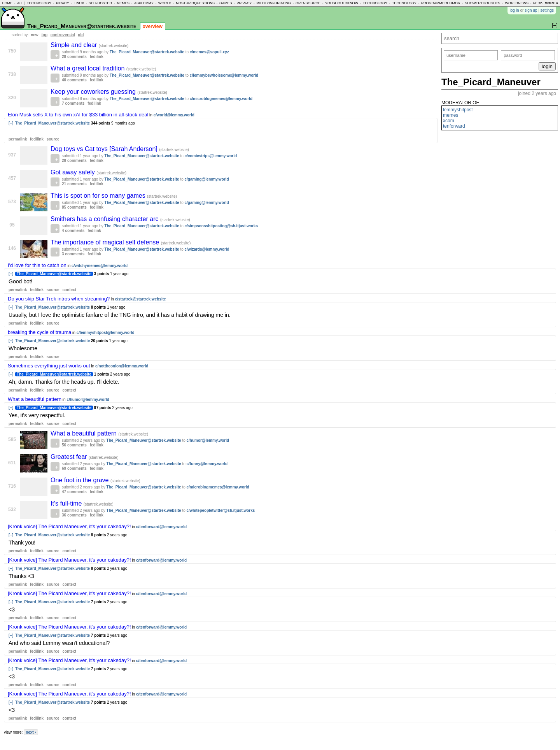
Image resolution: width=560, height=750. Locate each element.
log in (514, 10)
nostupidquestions (195, 3)
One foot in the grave (80, 480)
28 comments (74, 57)
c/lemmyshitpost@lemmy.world (106, 333)
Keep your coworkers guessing (94, 92)
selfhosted (100, 3)
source (53, 139)
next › (31, 732)
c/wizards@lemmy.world (207, 249)
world (165, 3)
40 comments (74, 80)
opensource (308, 3)
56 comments (74, 445)
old (81, 35)
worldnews (517, 3)
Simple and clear (75, 45)
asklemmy (144, 3)
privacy (244, 3)
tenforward (454, 126)
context (69, 290)
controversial (63, 35)
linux (79, 3)
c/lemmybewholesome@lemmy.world (224, 75)
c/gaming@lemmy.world (207, 179)
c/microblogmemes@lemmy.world (221, 99)
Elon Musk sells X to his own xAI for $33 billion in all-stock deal (78, 115)
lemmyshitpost (458, 110)
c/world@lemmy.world (174, 115)
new (34, 35)
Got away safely (73, 172)
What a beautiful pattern (35, 399)
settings (547, 10)
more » (551, 3)
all (20, 3)
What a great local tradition (88, 68)
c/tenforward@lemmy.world (161, 527)
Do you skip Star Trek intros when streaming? (59, 299)
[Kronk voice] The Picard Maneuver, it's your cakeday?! (69, 526)
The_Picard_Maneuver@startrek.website (82, 26)
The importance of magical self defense (106, 242)
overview (153, 26)
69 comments (74, 468)
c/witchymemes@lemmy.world (100, 266)
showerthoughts (483, 3)
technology (39, 3)
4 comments (73, 231)
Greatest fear (70, 457)
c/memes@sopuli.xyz (209, 52)
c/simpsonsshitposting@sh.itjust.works (221, 226)
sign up (531, 10)
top (44, 35)
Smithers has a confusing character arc (105, 219)
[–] (11, 123)
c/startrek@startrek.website (141, 299)
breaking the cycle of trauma (39, 332)
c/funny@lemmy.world (207, 464)
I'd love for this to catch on (37, 265)
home (7, 3)
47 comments (74, 492)
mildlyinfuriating (274, 3)
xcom (449, 121)
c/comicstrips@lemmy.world (211, 156)
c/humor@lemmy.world (88, 400)
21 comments (74, 184)
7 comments (73, 103)
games (226, 3)
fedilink (97, 57)
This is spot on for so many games (99, 196)
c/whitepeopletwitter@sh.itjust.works (221, 510)
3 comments (73, 254)
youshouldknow (342, 3)
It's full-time (67, 503)
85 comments (74, 207)
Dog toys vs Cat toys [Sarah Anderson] (105, 149)
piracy (63, 3)
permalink (18, 139)
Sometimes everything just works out (49, 366)
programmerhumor (441, 3)
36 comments (74, 515)
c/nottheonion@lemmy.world (122, 366)
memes (123, 3)
